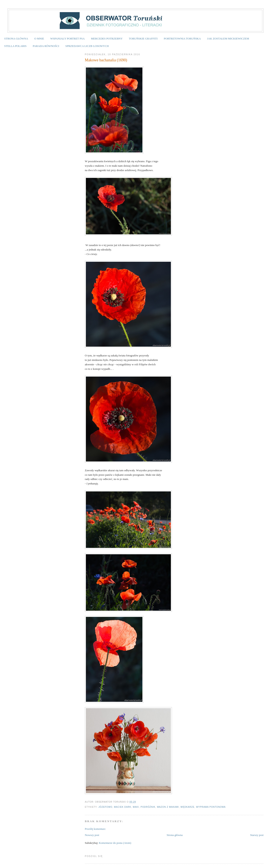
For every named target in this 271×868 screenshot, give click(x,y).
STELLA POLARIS (15, 46)
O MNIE (39, 39)
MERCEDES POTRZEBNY (107, 39)
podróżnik (148, 807)
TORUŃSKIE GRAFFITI (143, 39)
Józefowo (105, 807)
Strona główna (175, 835)
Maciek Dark (123, 807)
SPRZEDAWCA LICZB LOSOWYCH (87, 46)
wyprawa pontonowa (211, 807)
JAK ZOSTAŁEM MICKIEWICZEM (228, 39)
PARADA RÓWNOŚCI (46, 46)
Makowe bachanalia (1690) (106, 60)
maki (136, 807)
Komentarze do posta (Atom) (115, 843)
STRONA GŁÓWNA (16, 39)
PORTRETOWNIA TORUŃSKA (182, 39)
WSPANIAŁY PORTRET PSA (67, 39)
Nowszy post (92, 835)
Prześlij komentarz (95, 829)
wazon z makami (168, 807)
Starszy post (257, 835)
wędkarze (187, 807)
